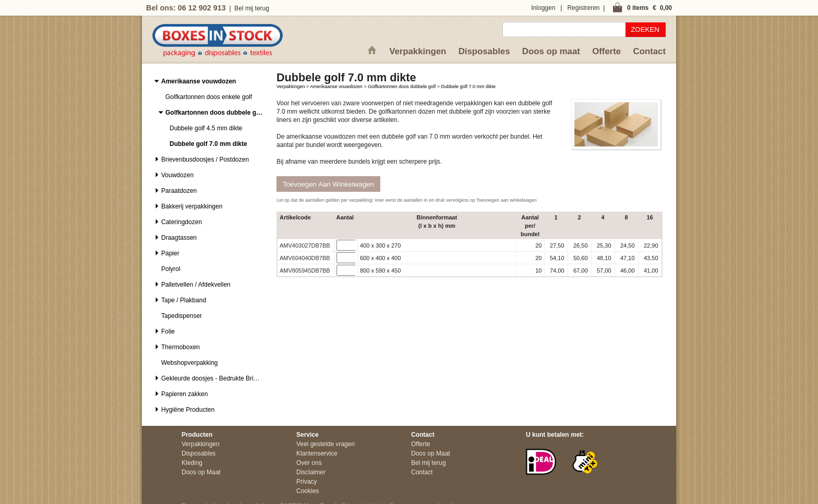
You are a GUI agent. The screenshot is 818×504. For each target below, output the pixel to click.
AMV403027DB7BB (305, 245)
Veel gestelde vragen (326, 444)
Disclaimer (311, 472)
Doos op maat (551, 51)
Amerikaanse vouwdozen (336, 87)
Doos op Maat (201, 472)
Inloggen (543, 8)
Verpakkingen (418, 51)
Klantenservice (317, 453)
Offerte (606, 51)
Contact (649, 51)
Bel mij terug (252, 8)
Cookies (308, 491)
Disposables (484, 51)
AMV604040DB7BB (305, 258)
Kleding (192, 463)
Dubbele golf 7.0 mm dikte (469, 87)
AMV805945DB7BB (305, 271)
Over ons (309, 463)
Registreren (583, 8)
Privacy (306, 482)
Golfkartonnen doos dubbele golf (402, 87)
